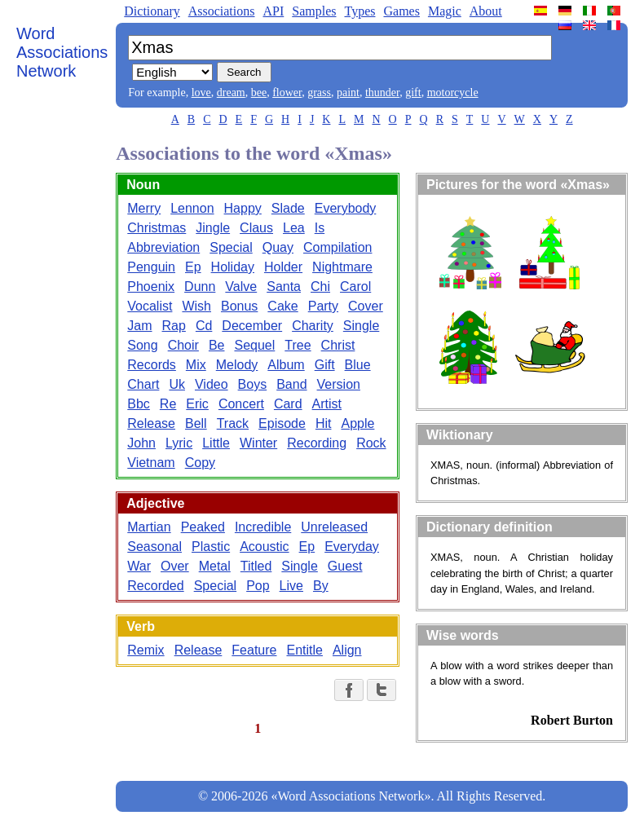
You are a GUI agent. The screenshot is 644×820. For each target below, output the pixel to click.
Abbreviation (163, 247)
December (252, 326)
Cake (282, 306)
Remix (146, 650)
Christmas (157, 228)
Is (320, 228)
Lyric (179, 443)
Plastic (211, 547)
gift (413, 93)
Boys (253, 384)
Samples (314, 11)
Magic (445, 11)
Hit (324, 423)
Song (142, 345)
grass (319, 93)
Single (361, 326)
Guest (345, 566)
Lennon (192, 208)
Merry (144, 208)
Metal (215, 566)
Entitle (304, 650)
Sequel (254, 345)
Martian (149, 527)
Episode (282, 423)
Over (175, 566)
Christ (338, 345)
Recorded (155, 586)
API (273, 11)
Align (347, 650)
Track (233, 423)
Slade (288, 208)
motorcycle (453, 93)
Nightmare (342, 267)
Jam (139, 326)
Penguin (151, 267)
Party (323, 306)
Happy (243, 208)
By (321, 586)
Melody (237, 365)
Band (291, 384)
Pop (258, 586)
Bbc (139, 404)
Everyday (352, 547)
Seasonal (154, 547)
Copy (200, 463)
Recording (317, 443)
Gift (325, 365)
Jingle (213, 228)
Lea (294, 228)
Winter (258, 443)
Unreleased (334, 527)
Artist (327, 404)
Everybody (346, 208)
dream (231, 93)
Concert (241, 404)
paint (348, 93)
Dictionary (152, 11)
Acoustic (264, 547)
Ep (193, 267)
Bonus (239, 306)
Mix (196, 365)
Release (151, 423)
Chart (143, 384)
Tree (298, 345)
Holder (283, 267)
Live (291, 586)
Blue (358, 365)
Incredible (263, 527)
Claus (256, 228)
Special (231, 247)
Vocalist (150, 306)
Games (401, 11)
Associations (222, 11)
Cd (204, 326)
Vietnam (151, 463)
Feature (254, 650)
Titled (256, 566)
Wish (196, 306)
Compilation (337, 247)
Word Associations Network (62, 52)
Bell (196, 423)
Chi (320, 287)
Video (212, 384)
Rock (371, 443)
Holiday (233, 267)
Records (152, 365)
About (486, 11)
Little (216, 443)
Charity (313, 326)
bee (259, 93)
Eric (197, 404)
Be (217, 345)
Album (286, 365)
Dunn (200, 287)
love (201, 93)
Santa (284, 287)
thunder (382, 93)
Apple (357, 423)
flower (287, 93)
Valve (241, 287)
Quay (278, 247)
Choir (183, 345)
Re (168, 404)
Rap (174, 326)
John (141, 443)
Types (359, 11)
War (139, 566)
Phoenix (151, 287)
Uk (177, 384)
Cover (366, 306)
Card (288, 404)
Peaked (203, 527)
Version (339, 384)
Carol (355, 287)
